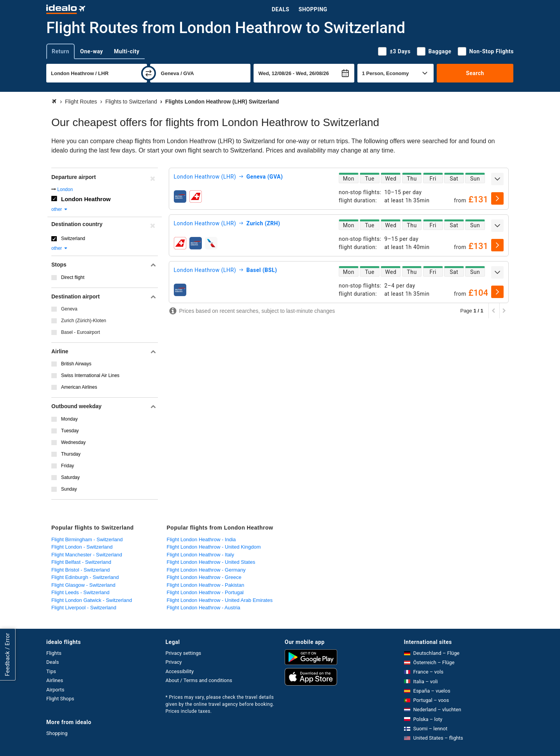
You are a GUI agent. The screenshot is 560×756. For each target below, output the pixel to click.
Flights (54, 653)
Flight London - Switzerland (82, 547)
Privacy (174, 662)
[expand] (497, 179)
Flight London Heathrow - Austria (204, 608)
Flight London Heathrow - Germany (206, 570)
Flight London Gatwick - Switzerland (92, 600)
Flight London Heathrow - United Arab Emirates (220, 600)
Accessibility (180, 671)
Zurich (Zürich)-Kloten (84, 321)
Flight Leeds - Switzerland (80, 592)
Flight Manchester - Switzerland (87, 555)
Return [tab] (60, 51)
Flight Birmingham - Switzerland (87, 539)
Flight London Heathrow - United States (211, 562)
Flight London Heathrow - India (201, 539)
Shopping (313, 9)
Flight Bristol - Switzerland (80, 570)
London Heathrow (86, 199)
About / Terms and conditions (199, 680)
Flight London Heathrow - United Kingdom (214, 547)
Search (475, 73)
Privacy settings (184, 653)
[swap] (149, 73)
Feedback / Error (7, 654)
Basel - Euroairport (80, 332)
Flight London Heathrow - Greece (204, 577)
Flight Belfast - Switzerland (81, 562)
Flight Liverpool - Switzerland (84, 608)
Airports (55, 690)
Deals (281, 9)
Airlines (55, 680)
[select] (497, 198)
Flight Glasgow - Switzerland (83, 585)
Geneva (69, 309)
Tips (51, 671)
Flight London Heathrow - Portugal (205, 592)
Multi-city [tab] (127, 51)
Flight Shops (60, 699)
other (60, 209)
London (65, 189)
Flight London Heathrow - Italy (200, 555)
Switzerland (73, 239)
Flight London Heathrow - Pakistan (206, 585)
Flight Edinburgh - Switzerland (85, 577)
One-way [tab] (92, 51)
